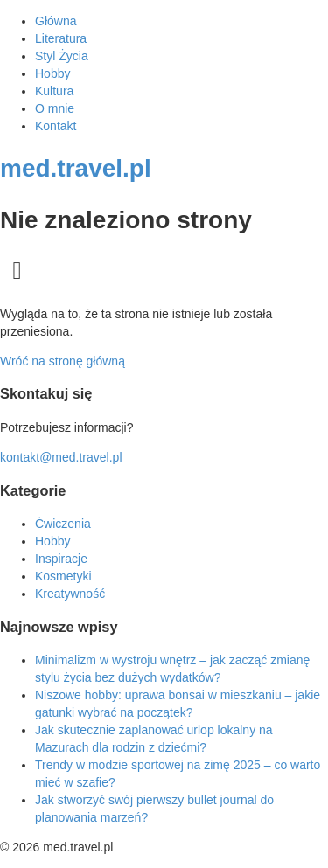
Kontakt (56, 126)
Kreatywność (70, 594)
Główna (56, 21)
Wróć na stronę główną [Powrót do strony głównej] (63, 361)
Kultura (54, 91)
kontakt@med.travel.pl (61, 457)
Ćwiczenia (63, 524)
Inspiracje (61, 559)
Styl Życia (62, 56)
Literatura (61, 38)
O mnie (55, 108)
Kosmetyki (63, 576)
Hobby (52, 73)
